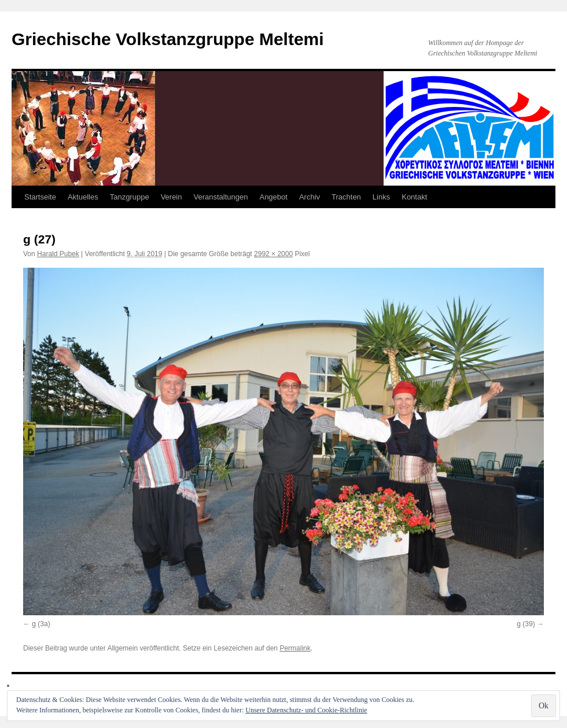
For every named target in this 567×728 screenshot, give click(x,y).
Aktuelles (83, 197)
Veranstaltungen (221, 197)
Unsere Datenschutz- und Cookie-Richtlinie (306, 710)
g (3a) (41, 624)
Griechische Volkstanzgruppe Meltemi (168, 39)
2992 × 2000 (273, 254)
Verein (172, 197)
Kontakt (414, 197)
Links (381, 197)
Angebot (273, 197)
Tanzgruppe (130, 197)
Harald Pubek (58, 254)
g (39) (526, 624)
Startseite (40, 197)
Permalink (295, 648)
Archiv (310, 197)
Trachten (346, 197)
